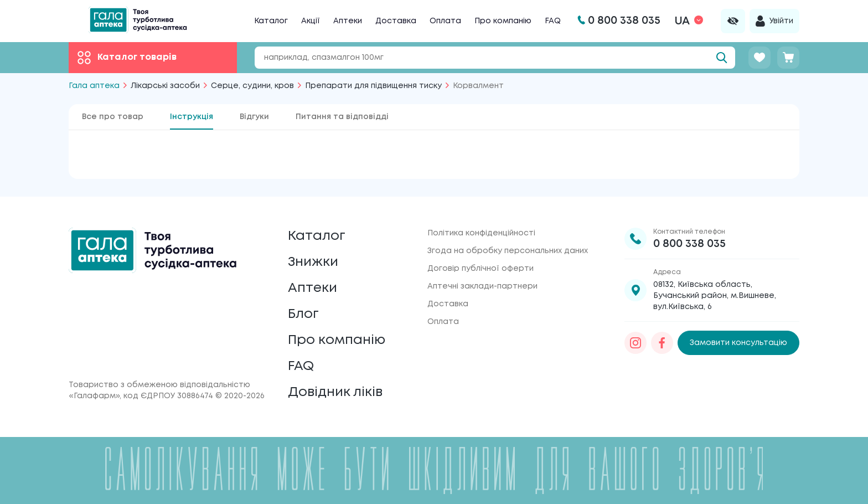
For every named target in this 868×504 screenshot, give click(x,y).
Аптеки (348, 21)
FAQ (553, 21)
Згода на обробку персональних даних (508, 251)
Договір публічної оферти (480, 269)
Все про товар (113, 117)
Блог (303, 314)
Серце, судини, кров (252, 86)
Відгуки (254, 117)
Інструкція (192, 117)
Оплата (445, 21)
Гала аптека (94, 86)
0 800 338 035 (689, 244)
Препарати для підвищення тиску (373, 86)
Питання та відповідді (342, 117)
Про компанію (503, 21)
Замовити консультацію (738, 343)
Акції (311, 21)
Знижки (313, 262)
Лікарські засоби (165, 86)
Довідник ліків (335, 392)
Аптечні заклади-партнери (482, 286)
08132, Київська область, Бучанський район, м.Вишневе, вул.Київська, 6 (715, 296)
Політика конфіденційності (481, 233)
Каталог (271, 21)
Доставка (396, 21)
